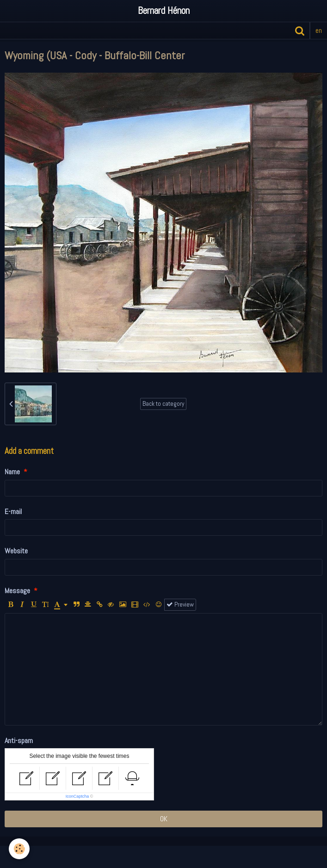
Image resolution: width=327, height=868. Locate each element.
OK (164, 819)
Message (17, 591)
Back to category (163, 404)
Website (16, 551)
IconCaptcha (77, 796)
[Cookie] (20, 849)
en (319, 30)
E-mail (13, 511)
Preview (180, 604)
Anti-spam (19, 741)
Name (12, 472)
